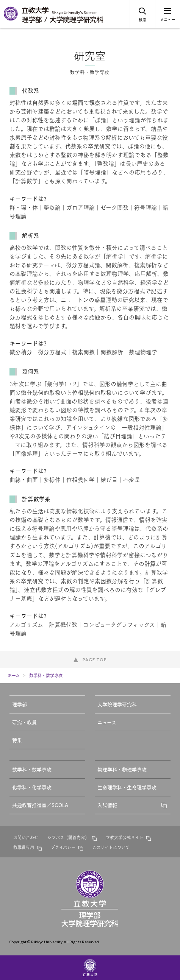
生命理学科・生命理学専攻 (127, 787)
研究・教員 (24, 722)
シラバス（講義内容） (68, 837)
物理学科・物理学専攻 (122, 769)
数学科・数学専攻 (46, 675)
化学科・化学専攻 (32, 787)
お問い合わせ (26, 837)
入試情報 (107, 805)
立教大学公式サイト (124, 837)
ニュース (107, 722)
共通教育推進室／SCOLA (40, 805)
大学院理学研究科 (117, 704)
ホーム (14, 675)
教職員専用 (24, 847)
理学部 (20, 704)
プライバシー (63, 847)
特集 (17, 740)
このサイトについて (111, 847)
